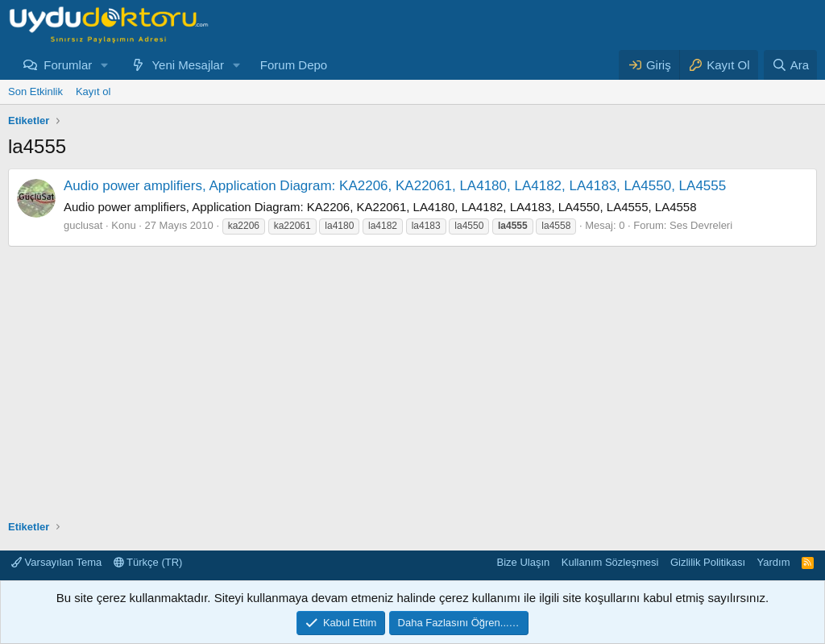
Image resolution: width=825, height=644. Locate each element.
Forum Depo (294, 65)
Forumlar (68, 65)
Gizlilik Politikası (708, 562)
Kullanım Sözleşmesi (610, 562)
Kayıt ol (93, 91)
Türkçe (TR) (148, 562)
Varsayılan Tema (56, 562)
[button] (105, 65)
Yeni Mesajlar (188, 65)
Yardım (774, 562)
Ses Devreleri (701, 225)
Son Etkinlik (35, 91)
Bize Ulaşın (524, 562)
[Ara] (790, 65)
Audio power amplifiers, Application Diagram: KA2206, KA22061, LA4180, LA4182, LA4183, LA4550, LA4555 (395, 186)
